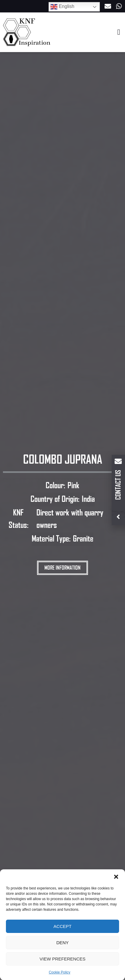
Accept (63, 926)
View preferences (62, 959)
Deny (62, 943)
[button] (116, 877)
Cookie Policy (60, 972)
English (62, 7)
